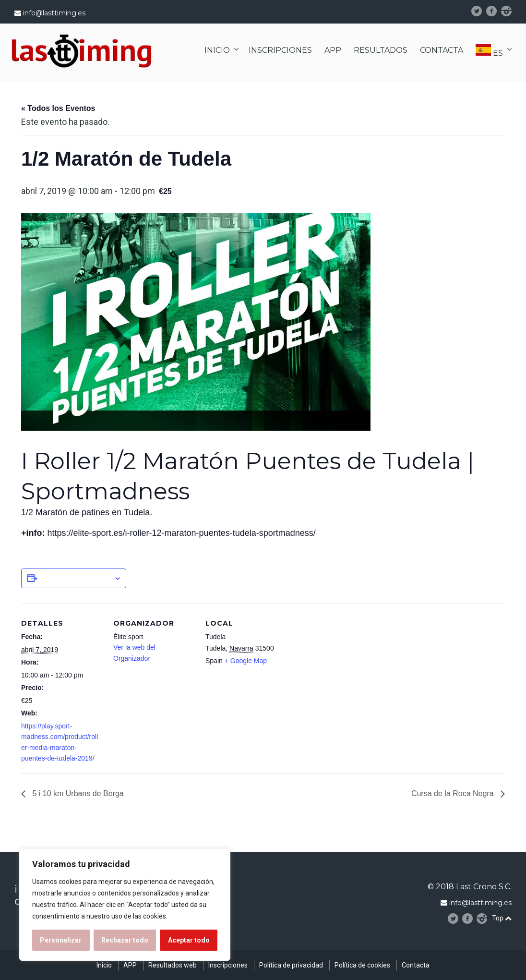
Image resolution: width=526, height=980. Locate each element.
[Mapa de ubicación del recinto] (348, 670)
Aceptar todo (189, 940)
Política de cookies (362, 965)
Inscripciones (228, 965)
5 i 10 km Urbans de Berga (77, 793)
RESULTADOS (381, 50)
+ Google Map (246, 661)
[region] (125, 905)
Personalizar (61, 940)
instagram (510, 11)
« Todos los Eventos (58, 108)
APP (333, 50)
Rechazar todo (125, 940)
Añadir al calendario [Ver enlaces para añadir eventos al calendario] (75, 578)
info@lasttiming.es (54, 13)
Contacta (416, 965)
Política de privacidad (291, 965)
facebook (495, 11)
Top (502, 918)
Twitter (481, 11)
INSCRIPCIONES (280, 50)
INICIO (217, 50)
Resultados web (173, 965)
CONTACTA (442, 50)
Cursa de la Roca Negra (454, 793)
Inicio (104, 965)
